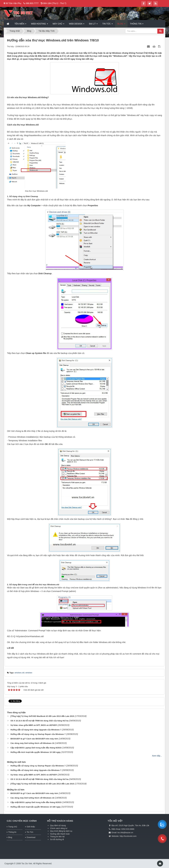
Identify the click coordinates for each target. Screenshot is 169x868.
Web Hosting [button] (39, 25)
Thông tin (12, 832)
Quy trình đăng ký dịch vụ (61, 831)
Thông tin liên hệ (57, 837)
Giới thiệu (31, 827)
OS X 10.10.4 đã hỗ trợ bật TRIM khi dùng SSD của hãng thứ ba (39, 721)
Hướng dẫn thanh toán (60, 834)
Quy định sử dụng (58, 825)
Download (31, 837)
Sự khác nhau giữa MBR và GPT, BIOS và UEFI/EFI (34, 725)
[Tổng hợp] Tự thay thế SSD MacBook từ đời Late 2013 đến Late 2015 (42, 716)
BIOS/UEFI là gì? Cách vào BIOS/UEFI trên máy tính (34, 739)
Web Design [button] (77, 25)
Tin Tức (30, 832)
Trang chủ (13, 827)
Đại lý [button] (93, 25)
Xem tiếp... (157, 756)
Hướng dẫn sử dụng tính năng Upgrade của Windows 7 (36, 730)
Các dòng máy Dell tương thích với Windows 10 (32, 743)
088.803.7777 (32, 3)
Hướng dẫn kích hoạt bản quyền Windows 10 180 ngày (36, 752)
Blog (10, 837)
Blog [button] (121, 25)
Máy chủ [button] (58, 25)
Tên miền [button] (20, 25)
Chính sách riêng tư (59, 828)
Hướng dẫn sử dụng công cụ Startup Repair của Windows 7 (38, 734)
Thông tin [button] (137, 25)
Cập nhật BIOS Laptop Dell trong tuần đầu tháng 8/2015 (36, 748)
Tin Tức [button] (108, 25)
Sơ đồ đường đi (57, 839)
